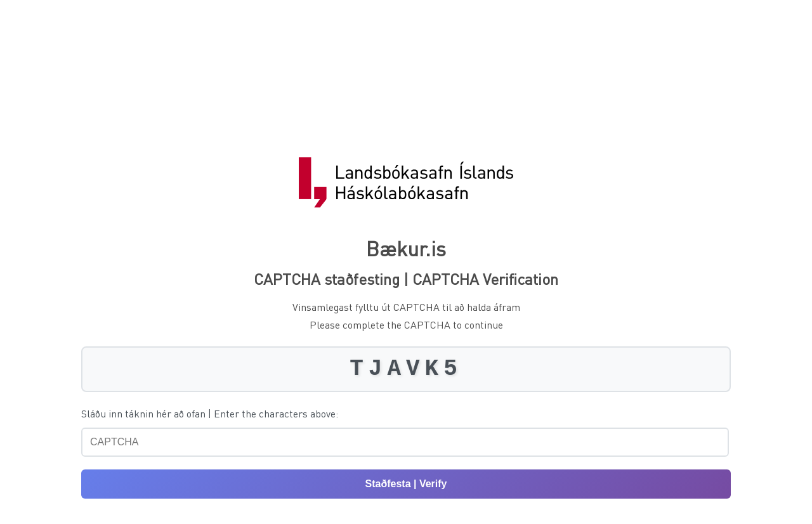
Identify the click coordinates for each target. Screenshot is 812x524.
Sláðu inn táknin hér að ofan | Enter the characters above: (210, 413)
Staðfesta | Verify (406, 484)
